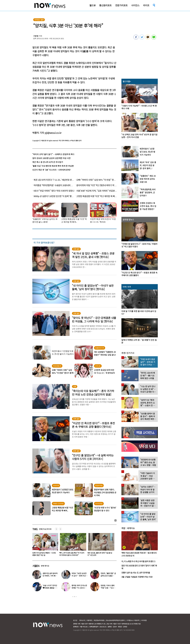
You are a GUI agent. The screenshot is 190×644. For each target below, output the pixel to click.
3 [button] (76, 597)
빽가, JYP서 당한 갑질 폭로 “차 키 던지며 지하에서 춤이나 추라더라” (72, 554)
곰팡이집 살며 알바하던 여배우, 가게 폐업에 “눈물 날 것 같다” (51, 576)
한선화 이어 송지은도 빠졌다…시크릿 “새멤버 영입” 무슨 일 (44, 554)
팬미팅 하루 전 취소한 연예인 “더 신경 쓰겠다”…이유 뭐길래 (79, 588)
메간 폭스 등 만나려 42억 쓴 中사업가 (48, 162)
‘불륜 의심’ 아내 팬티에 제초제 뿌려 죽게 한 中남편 (53, 166)
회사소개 (82, 620)
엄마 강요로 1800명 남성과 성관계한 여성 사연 (51, 158)
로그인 (75, 620)
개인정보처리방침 (99, 620)
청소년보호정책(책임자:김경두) (115, 620)
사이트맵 (144, 620)
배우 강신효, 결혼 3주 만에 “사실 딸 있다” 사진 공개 (100, 554)
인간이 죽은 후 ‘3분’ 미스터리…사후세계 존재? (51, 170)
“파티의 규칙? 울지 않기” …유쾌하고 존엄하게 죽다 (53, 154)
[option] (45, 545)
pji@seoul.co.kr (53, 133)
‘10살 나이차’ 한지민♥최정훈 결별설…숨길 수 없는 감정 (50, 588)
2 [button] (74, 597)
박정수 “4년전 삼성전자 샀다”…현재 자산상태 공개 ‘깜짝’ (79, 576)
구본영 (36, 36)
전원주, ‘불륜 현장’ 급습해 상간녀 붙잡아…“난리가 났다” (108, 576)
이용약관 (89, 620)
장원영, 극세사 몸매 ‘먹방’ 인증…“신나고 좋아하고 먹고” (108, 588)
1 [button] (73, 597)
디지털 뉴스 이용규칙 (133, 620)
